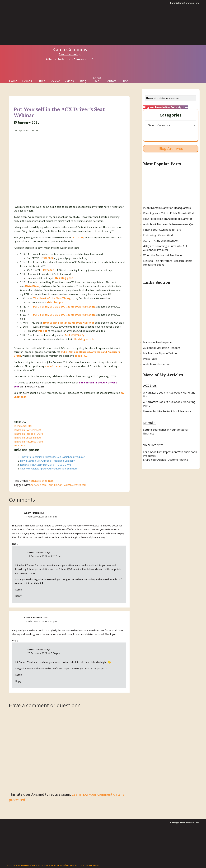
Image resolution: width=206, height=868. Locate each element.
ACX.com (41, 485)
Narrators (35, 481)
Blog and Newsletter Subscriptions (166, 107)
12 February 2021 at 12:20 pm (44, 556)
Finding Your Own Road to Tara (162, 230)
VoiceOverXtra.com (75, 485)
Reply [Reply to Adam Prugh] (15, 544)
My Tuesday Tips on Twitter (160, 353)
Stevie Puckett (33, 617)
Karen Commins (70, 49)
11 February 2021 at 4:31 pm (40, 516)
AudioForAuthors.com (156, 364)
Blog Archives (171, 148)
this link (39, 583)
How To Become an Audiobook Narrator (168, 219)
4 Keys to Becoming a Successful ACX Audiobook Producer (52, 457)
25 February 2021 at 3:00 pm (44, 653)
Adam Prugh (31, 513)
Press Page (150, 359)
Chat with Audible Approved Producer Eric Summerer (49, 469)
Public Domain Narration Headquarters (167, 208)
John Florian (55, 485)
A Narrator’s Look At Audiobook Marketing (169, 393)
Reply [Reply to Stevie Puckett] (15, 640)
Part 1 (147, 396)
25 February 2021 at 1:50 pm (40, 621)
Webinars (48, 481)
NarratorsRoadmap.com (158, 342)
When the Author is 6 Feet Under (163, 255)
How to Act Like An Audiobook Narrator (167, 411)
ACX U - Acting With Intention (161, 241)
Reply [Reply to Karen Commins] (18, 596)
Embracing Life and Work (158, 235)
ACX (33, 485)
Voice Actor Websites (52, 865)
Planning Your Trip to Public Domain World (169, 213)
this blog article (84, 339)
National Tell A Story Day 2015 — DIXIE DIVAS (46, 465)
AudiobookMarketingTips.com (162, 348)
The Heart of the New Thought (53, 298)
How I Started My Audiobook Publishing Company (47, 461)
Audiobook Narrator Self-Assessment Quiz (169, 224)
